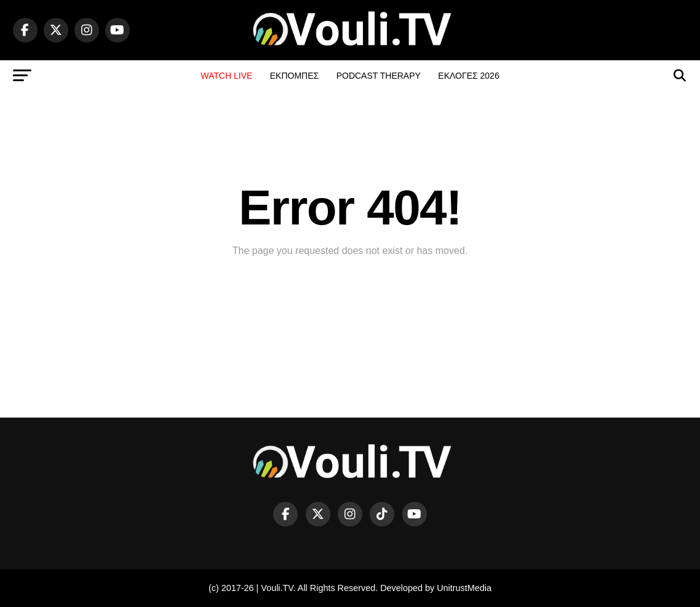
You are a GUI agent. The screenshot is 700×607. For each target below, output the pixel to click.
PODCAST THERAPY (379, 76)
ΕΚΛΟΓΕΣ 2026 (468, 76)
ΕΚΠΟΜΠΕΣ (294, 76)
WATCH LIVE (226, 76)
